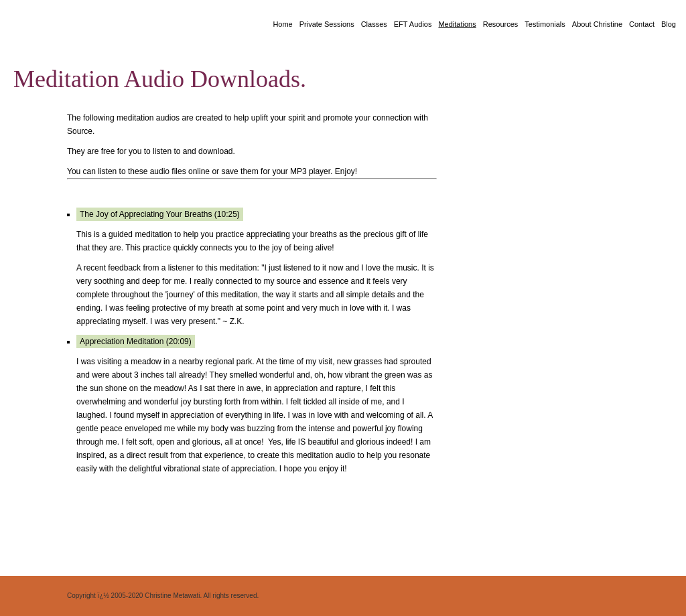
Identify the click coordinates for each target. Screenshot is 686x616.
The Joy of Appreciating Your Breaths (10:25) (160, 214)
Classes (374, 24)
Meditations (457, 24)
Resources (501, 24)
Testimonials (545, 24)
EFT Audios (413, 24)
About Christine (597, 24)
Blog (669, 24)
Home (282, 24)
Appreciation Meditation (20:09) (136, 341)
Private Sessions (327, 24)
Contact (642, 24)
